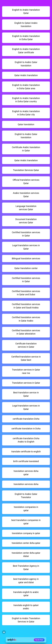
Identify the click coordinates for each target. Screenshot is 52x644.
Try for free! (39, 640)
